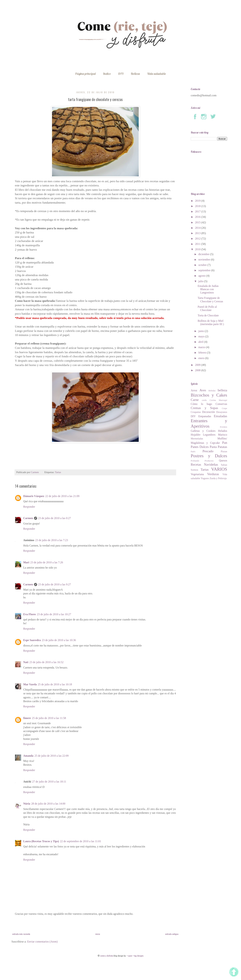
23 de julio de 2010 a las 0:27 (55, 518)
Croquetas (196, 412)
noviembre (205, 260)
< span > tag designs (135, 956)
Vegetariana (197, 474)
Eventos (224, 427)
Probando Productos (202, 461)
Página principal (85, 74)
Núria (27, 804)
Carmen (28, 518)
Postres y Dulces (209, 456)
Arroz (194, 390)
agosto (202, 276)
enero (202, 358)
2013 (198, 233)
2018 (198, 206)
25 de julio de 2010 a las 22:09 (52, 756)
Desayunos (222, 412)
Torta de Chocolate (208, 315)
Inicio (98, 934)
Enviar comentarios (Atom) (42, 942)
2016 (198, 217)
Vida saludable (156, 74)
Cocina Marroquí (218, 400)
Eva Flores (30, 614)
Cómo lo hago (201, 404)
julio (201, 281)
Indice (107, 74)
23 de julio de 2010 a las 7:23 (52, 540)
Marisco (223, 435)
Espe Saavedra (32, 640)
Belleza (135, 74)
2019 (198, 201)
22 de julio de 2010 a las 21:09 (62, 496)
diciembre (204, 254)
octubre (203, 265)
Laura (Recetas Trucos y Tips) (41, 841)
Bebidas (212, 391)
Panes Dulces (200, 447)
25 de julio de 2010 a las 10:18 (55, 684)
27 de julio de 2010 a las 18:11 (49, 782)
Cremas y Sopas (204, 408)
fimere (27, 718)
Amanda (28, 756)
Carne (195, 400)
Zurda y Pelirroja (218, 478)
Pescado (208, 451)
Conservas (221, 404)
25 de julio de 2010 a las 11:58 (49, 718)
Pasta (213, 447)
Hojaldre (196, 435)
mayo (202, 336)
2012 (198, 239)
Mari (26, 562)
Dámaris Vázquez (34, 496)
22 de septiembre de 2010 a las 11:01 (81, 841)
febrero (203, 353)
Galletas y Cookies (203, 431)
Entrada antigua (172, 934)
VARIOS (219, 469)
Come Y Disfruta (107, 956)
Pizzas (224, 451)
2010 (198, 249)
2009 (198, 365)
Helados (223, 431)
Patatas (222, 447)
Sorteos (194, 470)
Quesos (223, 460)
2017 (198, 211)
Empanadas (205, 416)
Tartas (58, 472)
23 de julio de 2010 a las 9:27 (55, 584)
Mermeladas (197, 439)
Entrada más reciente (21, 934)
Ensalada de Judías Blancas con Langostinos (208, 289)
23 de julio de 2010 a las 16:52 (46, 662)
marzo (202, 347)
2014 (198, 228)
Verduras (213, 474)
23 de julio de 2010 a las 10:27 (54, 614)
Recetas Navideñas (204, 464)
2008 (198, 370)
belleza (222, 390)
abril (201, 342)
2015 (198, 222)
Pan (225, 443)
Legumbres (209, 435)
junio (202, 331)
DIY (121, 74)
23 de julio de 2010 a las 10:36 (59, 640)
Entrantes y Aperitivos (209, 423)
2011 (198, 244)
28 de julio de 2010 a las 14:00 (48, 804)
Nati (26, 662)
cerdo (204, 400)
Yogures (205, 478)
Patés (193, 452)
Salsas (224, 465)
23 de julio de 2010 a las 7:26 (47, 562)
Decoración (209, 412)
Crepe (224, 408)
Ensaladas (220, 416)
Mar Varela (30, 684)
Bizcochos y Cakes (209, 395)
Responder (29, 507)
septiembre (205, 270)
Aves (203, 390)
